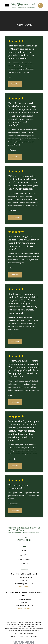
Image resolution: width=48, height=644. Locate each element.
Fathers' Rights (24, 559)
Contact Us (24, 564)
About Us (24, 555)
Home (24, 550)
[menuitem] (14, 636)
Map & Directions (24, 587)
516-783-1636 (24, 540)
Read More (15, 84)
